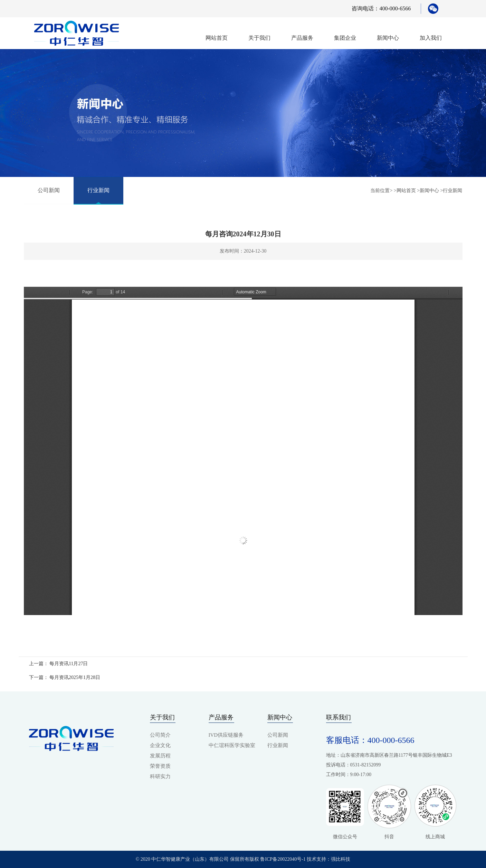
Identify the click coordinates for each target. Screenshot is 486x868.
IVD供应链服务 (226, 735)
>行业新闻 (451, 191)
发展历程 (160, 756)
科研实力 (160, 776)
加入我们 (431, 38)
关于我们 (259, 38)
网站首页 (217, 38)
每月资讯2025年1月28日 (75, 677)
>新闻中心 (428, 191)
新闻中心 (388, 38)
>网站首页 (405, 191)
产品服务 (302, 38)
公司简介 (160, 735)
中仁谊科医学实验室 (232, 745)
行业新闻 (98, 190)
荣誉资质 (160, 766)
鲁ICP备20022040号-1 (283, 859)
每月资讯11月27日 (69, 664)
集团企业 (345, 38)
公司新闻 (49, 190)
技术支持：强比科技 (328, 859)
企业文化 (160, 745)
